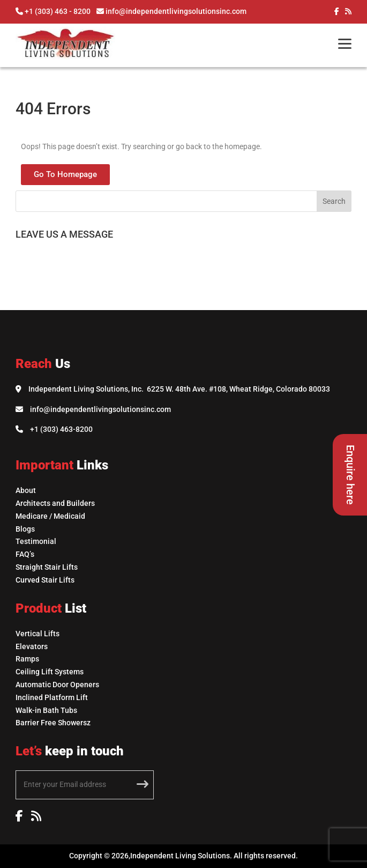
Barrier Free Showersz (53, 723)
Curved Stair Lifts (45, 580)
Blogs (25, 529)
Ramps (27, 659)
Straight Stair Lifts (47, 567)
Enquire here (350, 475)
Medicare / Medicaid (50, 516)
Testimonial (36, 541)
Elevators (32, 646)
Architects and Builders (55, 503)
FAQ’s (25, 554)
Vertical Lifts (38, 634)
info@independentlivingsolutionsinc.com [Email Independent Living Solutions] (100, 409)
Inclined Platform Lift (52, 697)
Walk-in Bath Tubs (46, 710)
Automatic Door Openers (57, 685)
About (26, 490)
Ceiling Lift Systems (50, 672)
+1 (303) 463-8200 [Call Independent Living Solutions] (61, 429)
